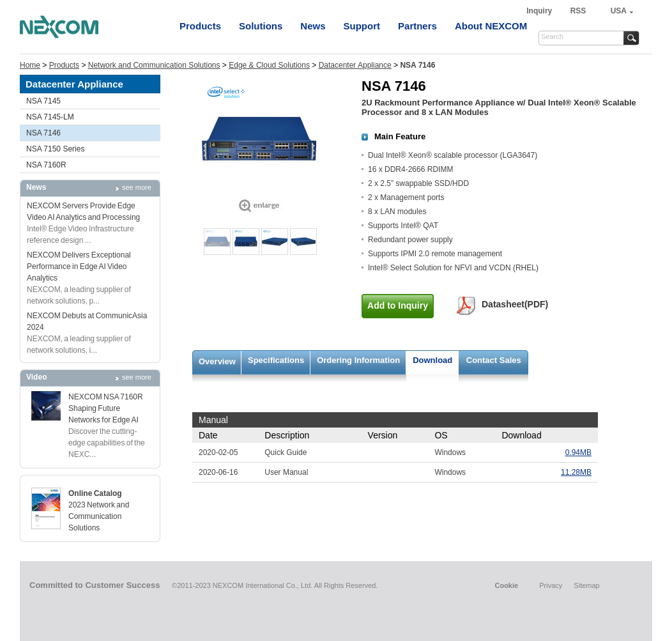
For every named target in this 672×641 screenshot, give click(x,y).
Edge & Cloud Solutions (269, 65)
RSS (578, 11)
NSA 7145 (43, 101)
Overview (217, 361)
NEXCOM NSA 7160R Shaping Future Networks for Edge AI (106, 408)
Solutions (261, 26)
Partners (417, 26)
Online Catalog (95, 493)
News (313, 26)
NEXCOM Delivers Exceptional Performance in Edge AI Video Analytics (79, 266)
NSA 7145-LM (50, 117)
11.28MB (576, 472)
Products (200, 26)
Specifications (276, 360)
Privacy (551, 585)
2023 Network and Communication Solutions (99, 516)
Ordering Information (358, 360)
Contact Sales (494, 360)
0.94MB (578, 452)
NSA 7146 (43, 133)
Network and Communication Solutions (154, 65)
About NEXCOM (491, 26)
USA (619, 11)
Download (432, 360)
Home (30, 65)
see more (137, 187)
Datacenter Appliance (355, 65)
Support (362, 26)
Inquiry (540, 11)
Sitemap (586, 585)
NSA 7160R (46, 165)
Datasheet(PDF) (515, 304)
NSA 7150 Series (55, 149)
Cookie (506, 585)
